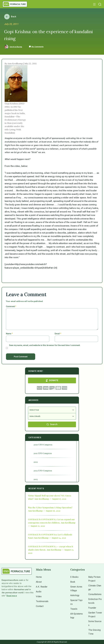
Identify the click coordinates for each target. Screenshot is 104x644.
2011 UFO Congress (43, 453)
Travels (74, 609)
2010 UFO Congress (43, 445)
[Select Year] (52, 410)
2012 (36, 462)
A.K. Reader (42, 587)
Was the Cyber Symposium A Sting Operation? (50, 507)
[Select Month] (52, 416)
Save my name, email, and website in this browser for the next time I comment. (45, 345)
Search (52, 424)
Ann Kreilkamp (16, 47)
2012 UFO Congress (43, 471)
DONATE (52, 380)
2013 (36, 479)
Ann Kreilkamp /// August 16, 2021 (44, 511)
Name (9, 334)
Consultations (95, 594)
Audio (39, 592)
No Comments (36, 47)
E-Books (74, 577)
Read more (12, 596)
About (39, 582)
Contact (40, 606)
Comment (11, 306)
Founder (92, 608)
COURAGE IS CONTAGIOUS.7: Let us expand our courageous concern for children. (51, 521)
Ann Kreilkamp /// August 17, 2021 (50, 499)
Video (39, 596)
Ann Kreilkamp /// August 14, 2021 (50, 538)
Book (73, 582)
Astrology (75, 595)
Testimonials (42, 601)
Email (58, 334)
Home (39, 577)
